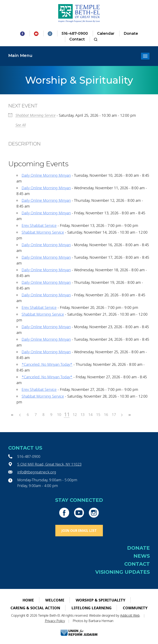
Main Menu (20, 55)
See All (21, 125)
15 (98, 414)
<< (12, 415)
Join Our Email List (79, 531)
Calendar (106, 33)
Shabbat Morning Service (35, 115)
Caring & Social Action (35, 608)
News (142, 556)
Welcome (55, 600)
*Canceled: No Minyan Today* (47, 364)
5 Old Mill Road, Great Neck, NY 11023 (49, 464)
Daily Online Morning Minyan (46, 175)
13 (82, 414)
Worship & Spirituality (100, 600)
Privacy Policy (55, 621)
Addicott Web (130, 615)
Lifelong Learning (91, 608)
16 (106, 414)
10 (59, 414)
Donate (131, 33)
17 (114, 414)
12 (75, 414)
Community (135, 608)
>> (129, 415)
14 (90, 414)
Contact (77, 39)
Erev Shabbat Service (39, 225)
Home (28, 600)
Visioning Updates (123, 572)
